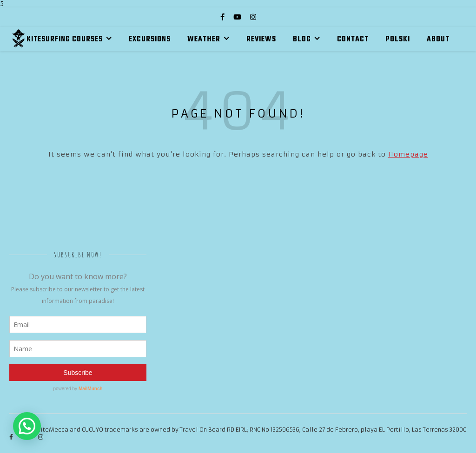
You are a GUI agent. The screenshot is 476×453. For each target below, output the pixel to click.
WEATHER (204, 39)
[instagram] (253, 17)
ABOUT (438, 39)
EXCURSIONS (150, 39)
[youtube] (238, 17)
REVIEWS (261, 39)
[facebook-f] (223, 17)
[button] (27, 426)
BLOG (302, 39)
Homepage (408, 154)
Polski (398, 39)
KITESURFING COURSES (65, 39)
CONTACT (353, 39)
